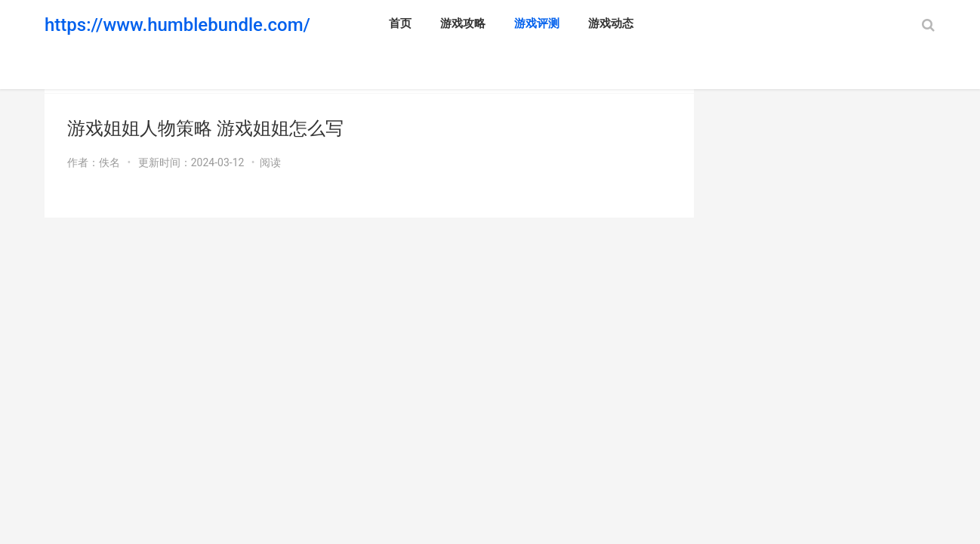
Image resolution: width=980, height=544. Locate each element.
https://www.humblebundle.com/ (177, 25)
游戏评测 (537, 23)
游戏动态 (611, 23)
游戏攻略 (463, 23)
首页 (400, 23)
